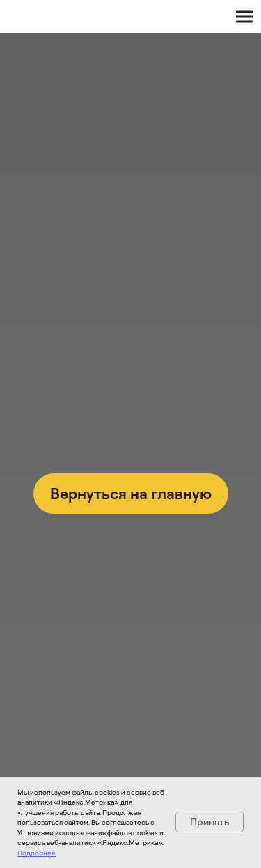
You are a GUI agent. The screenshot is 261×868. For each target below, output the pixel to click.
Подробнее (37, 853)
